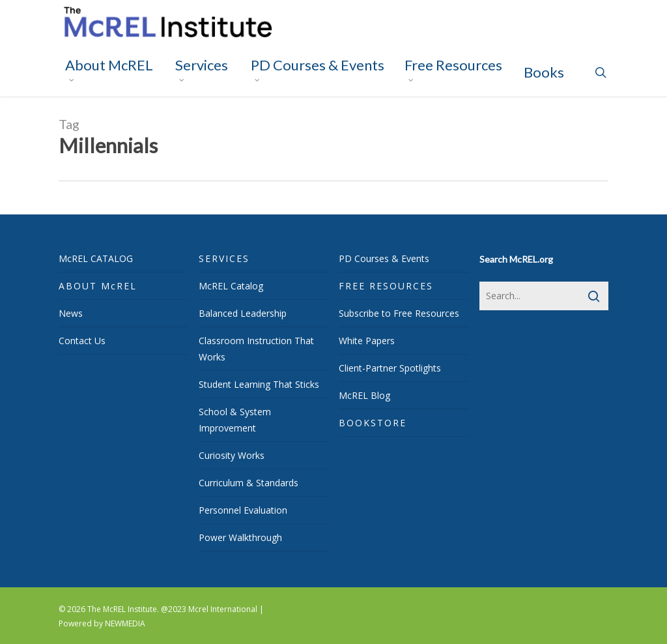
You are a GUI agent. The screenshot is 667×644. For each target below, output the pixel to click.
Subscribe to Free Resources (399, 313)
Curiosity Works (232, 455)
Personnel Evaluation (243, 510)
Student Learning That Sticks (259, 384)
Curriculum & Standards (248, 483)
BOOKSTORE (373, 423)
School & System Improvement (235, 420)
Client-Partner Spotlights (390, 368)
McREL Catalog (231, 286)
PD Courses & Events (384, 258)
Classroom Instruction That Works (256, 349)
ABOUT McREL (98, 286)
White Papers (367, 341)
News (71, 313)
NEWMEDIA (125, 623)
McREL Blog (364, 395)
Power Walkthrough (240, 537)
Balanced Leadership (243, 313)
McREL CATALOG (96, 258)
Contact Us (82, 341)
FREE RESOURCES (386, 286)
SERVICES (224, 258)
